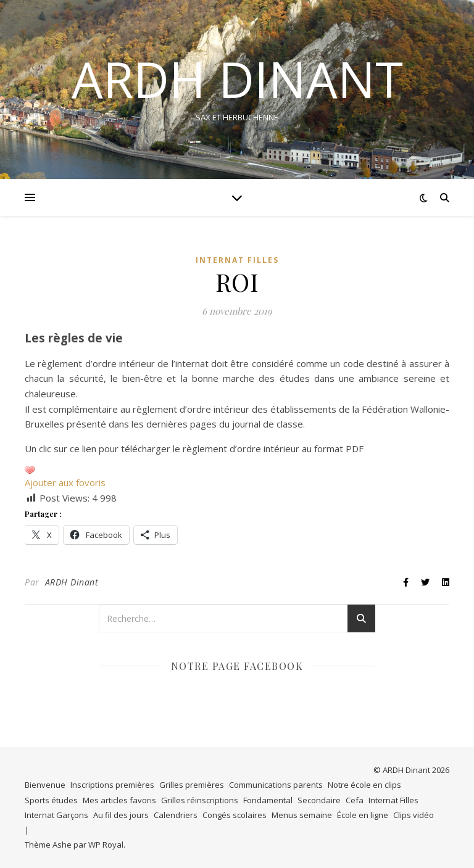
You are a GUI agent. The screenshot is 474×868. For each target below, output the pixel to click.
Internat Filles (237, 260)
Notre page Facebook (237, 666)
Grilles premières (192, 785)
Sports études (51, 800)
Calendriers (176, 815)
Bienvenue (45, 785)
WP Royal (106, 845)
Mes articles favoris (119, 800)
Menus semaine (302, 815)
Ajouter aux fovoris (65, 482)
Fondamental (268, 800)
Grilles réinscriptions (200, 800)
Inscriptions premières (112, 785)
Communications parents (276, 785)
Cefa (355, 800)
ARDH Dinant (72, 582)
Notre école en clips (364, 785)
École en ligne (363, 815)
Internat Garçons (56, 815)
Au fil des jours (121, 815)
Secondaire (319, 800)
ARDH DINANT (237, 79)
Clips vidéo (414, 815)
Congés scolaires (235, 815)
